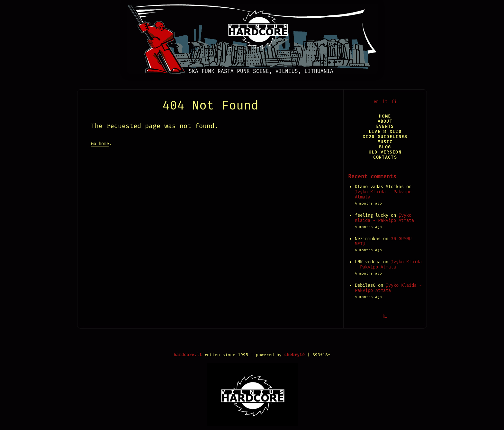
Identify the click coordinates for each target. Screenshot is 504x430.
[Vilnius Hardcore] (252, 37)
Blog (385, 147)
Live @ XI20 (385, 132)
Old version (385, 152)
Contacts (385, 157)
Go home (100, 144)
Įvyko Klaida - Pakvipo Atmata (383, 194)
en (376, 102)
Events (385, 126)
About (385, 121)
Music (385, 142)
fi (394, 102)
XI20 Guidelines (385, 137)
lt (385, 102)
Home (385, 116)
